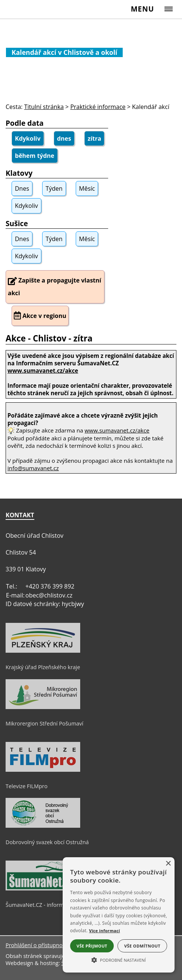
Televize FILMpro (26, 786)
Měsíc (87, 188)
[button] (119, 959)
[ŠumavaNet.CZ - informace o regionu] (43, 889)
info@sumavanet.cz (33, 468)
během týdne (35, 156)
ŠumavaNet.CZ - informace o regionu (51, 905)
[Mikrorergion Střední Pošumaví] (43, 707)
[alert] (119, 915)
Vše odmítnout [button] (142, 946)
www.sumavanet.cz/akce (117, 430)
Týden (54, 188)
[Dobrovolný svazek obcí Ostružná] (43, 826)
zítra (95, 138)
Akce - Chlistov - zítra (49, 338)
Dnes (22, 188)
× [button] (168, 864)
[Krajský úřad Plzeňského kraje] (43, 651)
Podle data (25, 123)
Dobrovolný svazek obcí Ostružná (47, 842)
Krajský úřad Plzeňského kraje (43, 667)
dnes (64, 138)
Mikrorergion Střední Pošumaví (44, 723)
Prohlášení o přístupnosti (37, 945)
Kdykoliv (28, 138)
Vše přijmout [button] (92, 946)
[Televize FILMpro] (43, 770)
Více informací (105, 931)
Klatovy (19, 173)
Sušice (17, 223)
